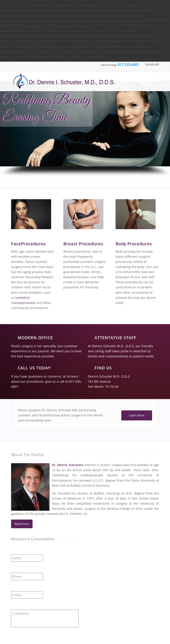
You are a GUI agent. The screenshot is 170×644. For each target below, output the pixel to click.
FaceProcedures (28, 244)
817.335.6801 (128, 65)
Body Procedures (134, 244)
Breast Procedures (83, 244)
